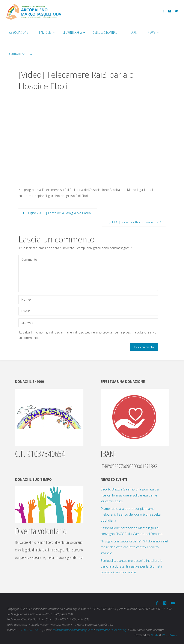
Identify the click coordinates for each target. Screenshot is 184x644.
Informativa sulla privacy (111, 629)
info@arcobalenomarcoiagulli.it (73, 629)
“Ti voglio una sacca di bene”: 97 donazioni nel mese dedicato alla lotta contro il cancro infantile (134, 547)
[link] (31, 54)
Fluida (154, 635)
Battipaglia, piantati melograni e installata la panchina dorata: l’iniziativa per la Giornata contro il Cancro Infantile (131, 566)
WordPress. (170, 635)
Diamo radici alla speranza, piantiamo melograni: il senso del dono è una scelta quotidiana (131, 514)
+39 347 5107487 (29, 629)
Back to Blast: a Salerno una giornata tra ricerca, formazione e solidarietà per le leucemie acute (130, 495)
